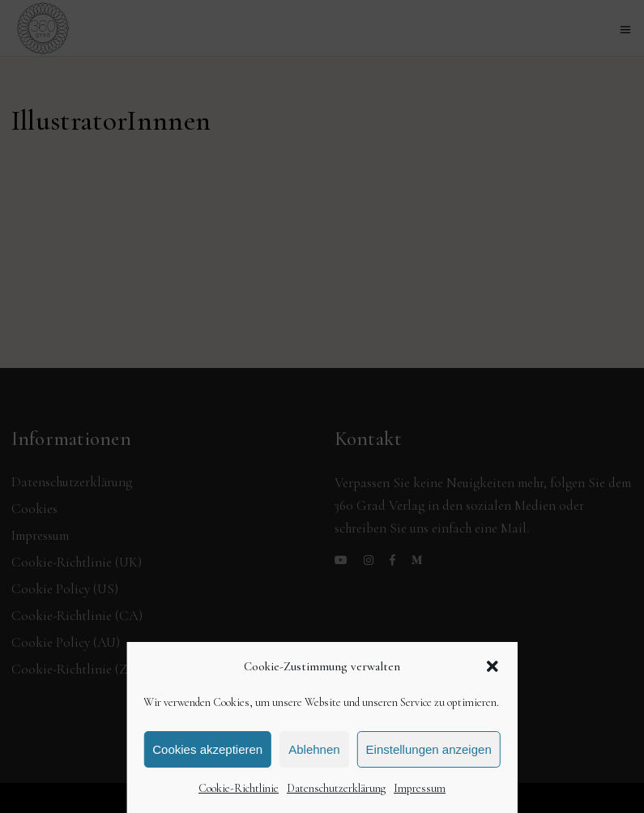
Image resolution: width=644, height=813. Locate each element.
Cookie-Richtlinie (239, 788)
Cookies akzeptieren (207, 749)
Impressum (420, 788)
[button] (493, 666)
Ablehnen (314, 749)
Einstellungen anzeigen (429, 749)
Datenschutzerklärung (336, 788)
